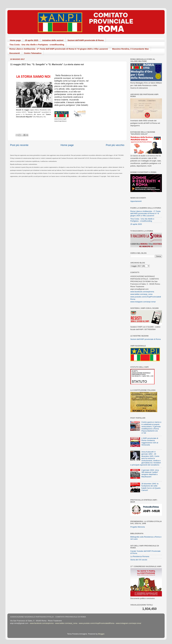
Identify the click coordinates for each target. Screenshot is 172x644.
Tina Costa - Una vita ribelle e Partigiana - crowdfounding (37, 45)
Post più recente (19, 145)
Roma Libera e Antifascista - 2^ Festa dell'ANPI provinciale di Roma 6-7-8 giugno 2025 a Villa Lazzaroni (59, 49)
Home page (15, 40)
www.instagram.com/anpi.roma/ (143, 302)
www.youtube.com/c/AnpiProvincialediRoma (97, 623)
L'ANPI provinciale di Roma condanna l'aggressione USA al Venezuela (150, 442)
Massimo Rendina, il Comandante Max (130, 49)
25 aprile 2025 (32, 40)
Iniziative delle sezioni (53, 40)
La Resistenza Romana (140, 556)
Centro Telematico (33, 53)
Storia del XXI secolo (139, 560)
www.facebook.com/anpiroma (142, 292)
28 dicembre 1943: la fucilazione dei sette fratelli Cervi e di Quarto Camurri (151, 487)
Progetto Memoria (138, 527)
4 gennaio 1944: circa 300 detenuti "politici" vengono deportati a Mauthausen (150, 473)
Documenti (15, 53)
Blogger (101, 634)
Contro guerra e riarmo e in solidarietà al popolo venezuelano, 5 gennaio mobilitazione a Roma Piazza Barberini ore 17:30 (151, 428)
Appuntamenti (136, 201)
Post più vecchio (115, 145)
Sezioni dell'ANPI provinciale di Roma (86, 40)
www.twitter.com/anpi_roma (141, 294)
